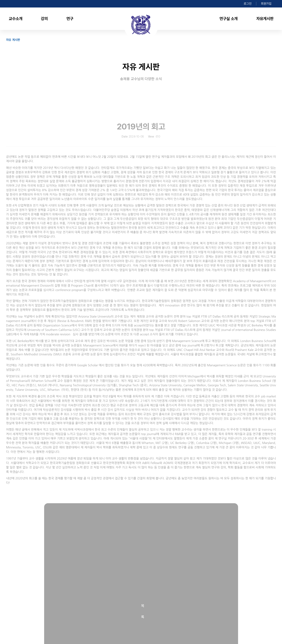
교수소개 (16, 19)
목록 (141, 509)
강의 (44, 19)
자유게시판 (265, 19)
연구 (70, 19)
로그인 (248, 4)
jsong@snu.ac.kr (104, 620)
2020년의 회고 (60, 531)
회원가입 (266, 4)
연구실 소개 (229, 19)
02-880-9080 (67, 620)
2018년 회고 (59, 540)
